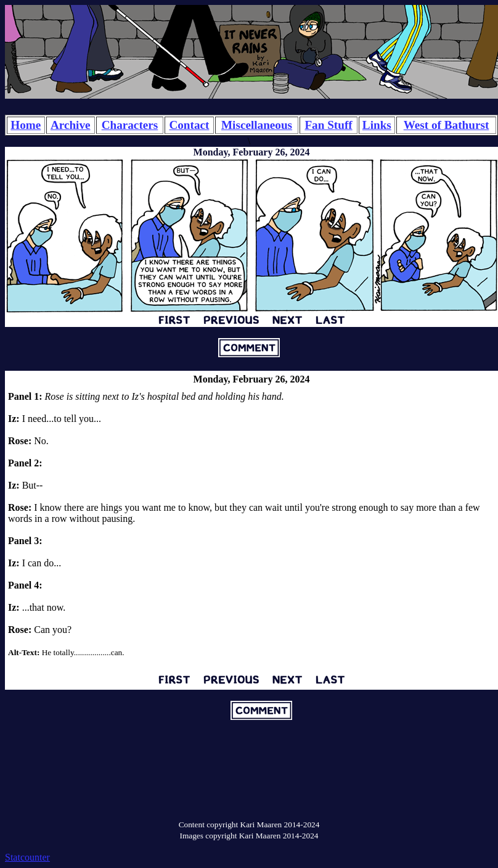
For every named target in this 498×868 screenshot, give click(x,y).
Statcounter (27, 857)
